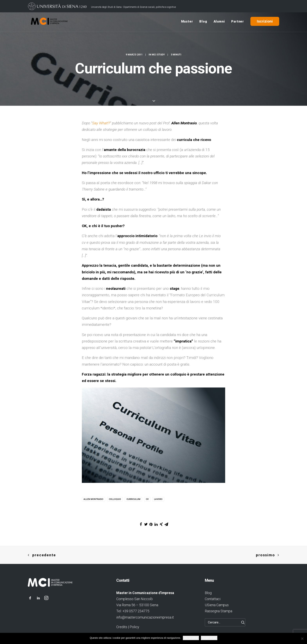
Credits (122, 627)
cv (147, 499)
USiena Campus (217, 605)
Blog (203, 22)
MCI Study (158, 56)
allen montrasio (93, 499)
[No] (302, 639)
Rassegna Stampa (219, 611)
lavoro (158, 499)
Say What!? (101, 123)
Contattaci (213, 599)
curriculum (133, 499)
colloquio (115, 499)
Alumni (219, 22)
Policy (134, 627)
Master (187, 22)
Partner (238, 22)
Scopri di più (209, 638)
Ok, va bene (191, 638)
